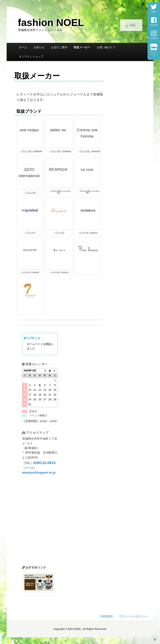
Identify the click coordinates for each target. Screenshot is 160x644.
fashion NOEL (51, 23)
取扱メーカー (82, 47)
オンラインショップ (154, 50)
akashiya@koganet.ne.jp (39, 473)
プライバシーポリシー (133, 616)
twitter (154, 8)
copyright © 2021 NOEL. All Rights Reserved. (80, 629)
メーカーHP (64, 192)
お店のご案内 (59, 47)
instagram (154, 35)
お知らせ (39, 47)
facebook (154, 22)
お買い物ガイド (106, 47)
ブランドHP (26, 151)
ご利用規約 (106, 616)
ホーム (23, 47)
